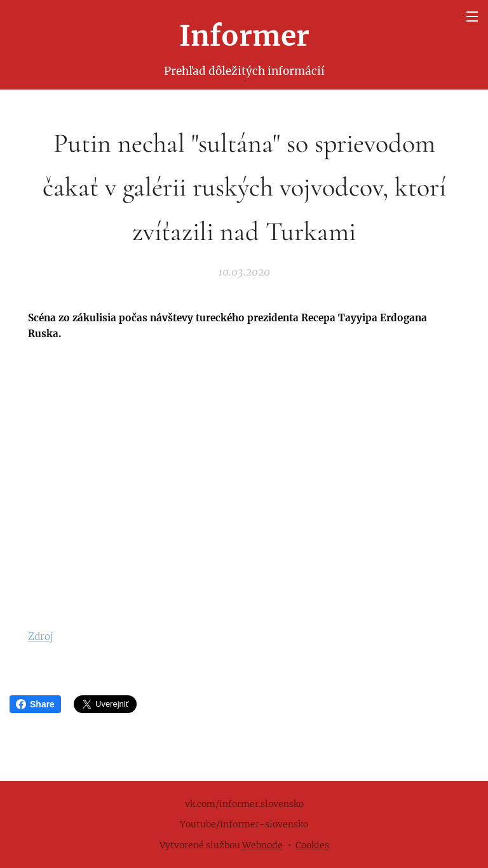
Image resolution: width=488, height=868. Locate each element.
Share (35, 704)
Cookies (312, 845)
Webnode (262, 845)
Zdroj (41, 637)
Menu (472, 17)
